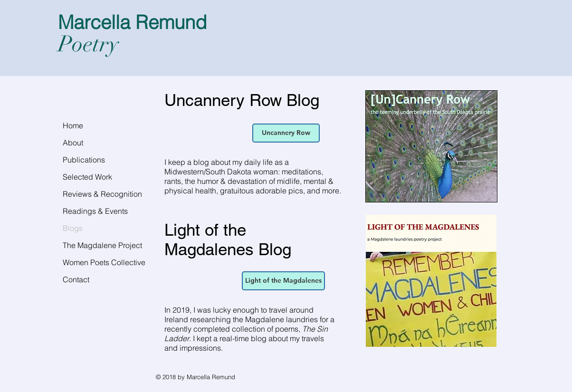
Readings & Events (95, 211)
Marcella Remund (132, 22)
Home (73, 125)
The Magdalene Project (102, 245)
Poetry (88, 44)
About (73, 143)
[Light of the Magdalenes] (283, 281)
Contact (76, 279)
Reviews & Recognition (102, 194)
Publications (84, 160)
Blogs (73, 228)
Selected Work (87, 177)
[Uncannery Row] (286, 133)
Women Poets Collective (104, 262)
